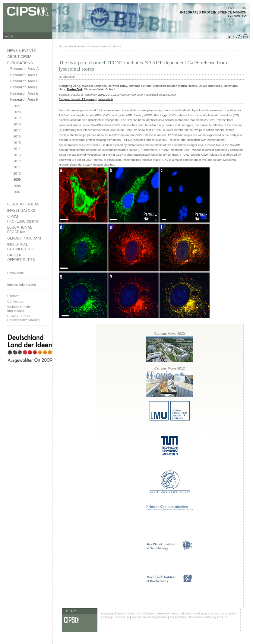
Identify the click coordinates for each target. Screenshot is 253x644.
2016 (17, 136)
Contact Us (122, 617)
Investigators (21, 210)
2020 (17, 112)
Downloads (15, 273)
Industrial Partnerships (20, 246)
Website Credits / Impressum (149, 617)
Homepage (108, 614)
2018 (17, 124)
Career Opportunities (21, 257)
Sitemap (13, 296)
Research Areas (23, 204)
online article (106, 99)
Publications (20, 63)
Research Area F (24, 100)
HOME (9, 36)
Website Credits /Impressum (20, 309)
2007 (17, 192)
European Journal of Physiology (78, 99)
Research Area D (24, 87)
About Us (132, 614)
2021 (17, 106)
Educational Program (20, 230)
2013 (17, 155)
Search (223, 617)
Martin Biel (74, 89)
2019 (17, 118)
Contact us (15, 301)
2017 (17, 130)
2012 (17, 161)
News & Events (21, 51)
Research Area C (24, 81)
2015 (17, 143)
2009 (17, 180)
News (120, 614)
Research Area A (24, 69)
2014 (17, 149)
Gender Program (24, 238)
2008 (17, 186)
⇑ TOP (71, 611)
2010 (17, 174)
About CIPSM (19, 57)
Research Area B (24, 75)
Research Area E (24, 94)
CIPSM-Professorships (23, 219)
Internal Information (22, 284)
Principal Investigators (194, 614)
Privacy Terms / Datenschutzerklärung (23, 318)
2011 (17, 167)
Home (63, 46)
